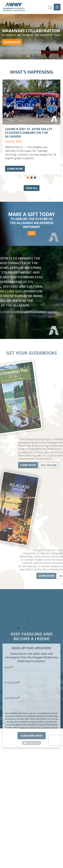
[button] (28, 56)
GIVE (32, 228)
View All (32, 188)
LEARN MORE (11, 42)
